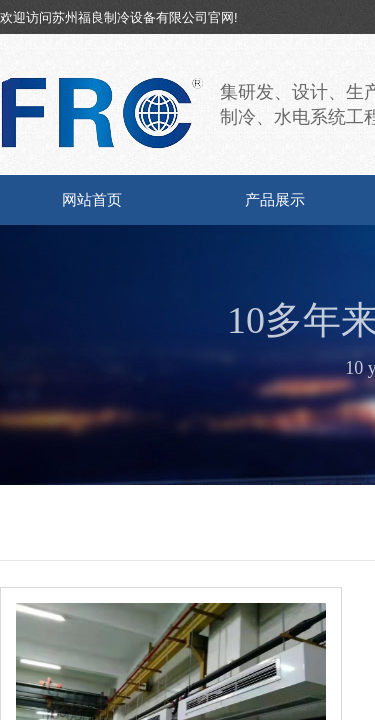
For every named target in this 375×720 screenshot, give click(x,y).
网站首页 (92, 200)
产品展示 (275, 200)
